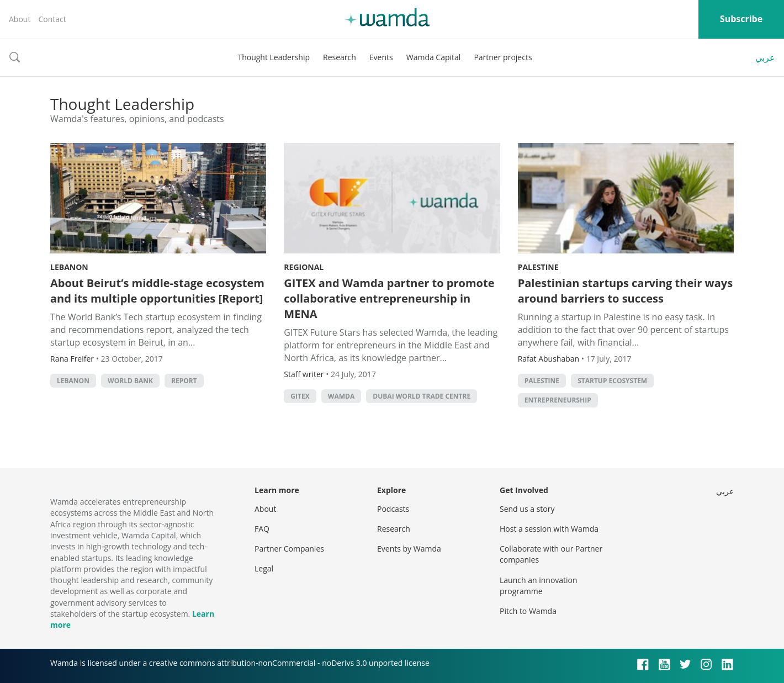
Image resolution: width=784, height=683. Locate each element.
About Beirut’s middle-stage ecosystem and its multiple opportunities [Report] (157, 291)
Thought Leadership (274, 57)
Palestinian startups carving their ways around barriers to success (625, 291)
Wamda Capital (434, 57)
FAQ (262, 529)
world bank (130, 381)
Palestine (538, 267)
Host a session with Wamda (549, 529)
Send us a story (527, 509)
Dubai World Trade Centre (422, 396)
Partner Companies (289, 549)
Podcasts (393, 509)
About (20, 19)
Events (381, 57)
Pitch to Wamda (528, 611)
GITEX (300, 396)
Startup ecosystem (612, 381)
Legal (264, 568)
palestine (542, 381)
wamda (341, 396)
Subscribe (741, 19)
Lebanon (69, 267)
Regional (304, 267)
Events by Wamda (409, 549)
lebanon (73, 381)
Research (340, 57)
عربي (765, 57)
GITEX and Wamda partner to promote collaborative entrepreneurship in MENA (389, 298)
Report (184, 381)
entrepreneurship (558, 400)
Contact (52, 19)
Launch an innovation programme (539, 586)
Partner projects (503, 57)
